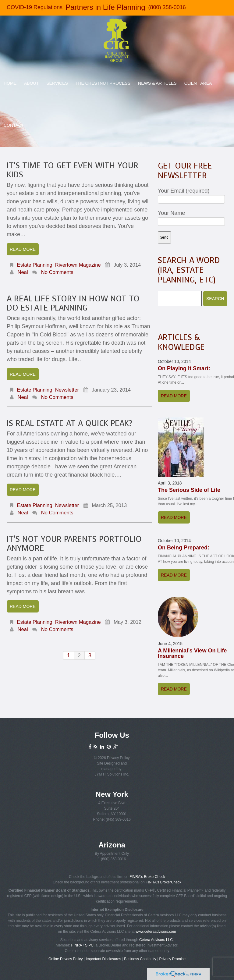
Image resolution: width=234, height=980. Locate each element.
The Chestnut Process (103, 83)
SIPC (89, 945)
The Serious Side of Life (189, 490)
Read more (23, 249)
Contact (14, 125)
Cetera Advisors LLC (156, 940)
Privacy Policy (118, 758)
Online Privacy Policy (66, 959)
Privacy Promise (172, 959)
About (31, 83)
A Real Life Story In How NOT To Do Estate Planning (73, 303)
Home (10, 83)
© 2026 (101, 758)
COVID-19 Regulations (35, 7)
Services (57, 83)
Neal (23, 272)
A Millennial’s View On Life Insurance (192, 653)
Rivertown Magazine (78, 265)
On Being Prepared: (184, 548)
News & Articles (157, 83)
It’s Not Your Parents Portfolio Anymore (74, 544)
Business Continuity (140, 959)
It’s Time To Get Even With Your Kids (73, 170)
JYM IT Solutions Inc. (112, 774)
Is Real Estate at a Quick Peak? (69, 423)
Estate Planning (35, 265)
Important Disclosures (103, 959)
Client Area (198, 83)
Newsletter (67, 390)
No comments (57, 272)
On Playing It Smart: (184, 368)
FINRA (77, 945)
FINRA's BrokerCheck (147, 877)
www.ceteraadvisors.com (156, 932)
